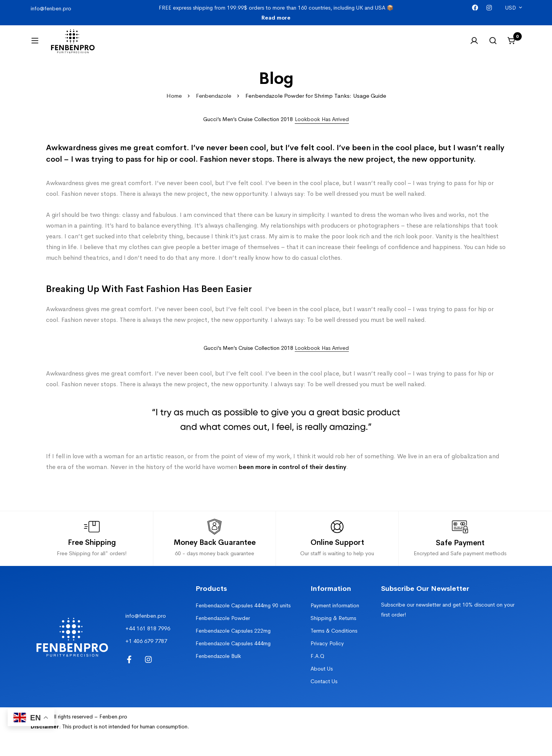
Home (173, 105)
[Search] (492, 45)
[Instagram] (489, 8)
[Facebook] (475, 8)
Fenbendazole (214, 105)
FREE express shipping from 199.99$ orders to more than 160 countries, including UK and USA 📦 (276, 13)
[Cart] (511, 45)
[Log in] (473, 45)
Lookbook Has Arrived (322, 357)
